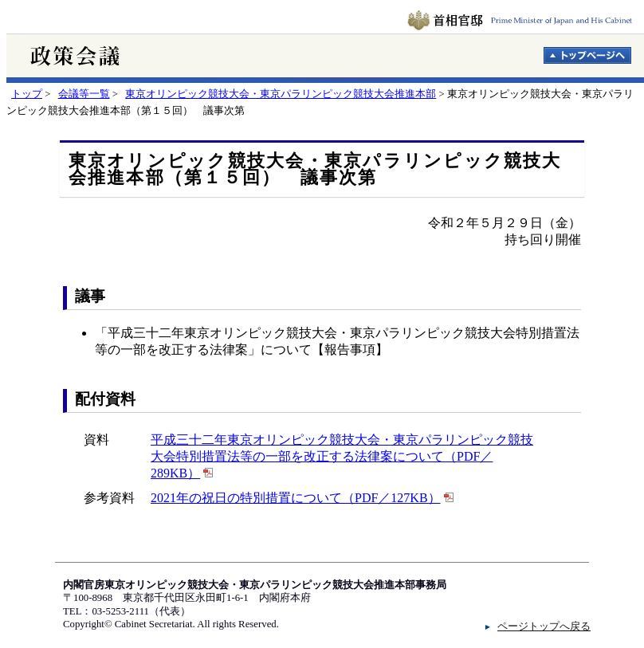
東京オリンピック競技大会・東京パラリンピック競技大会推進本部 (281, 94)
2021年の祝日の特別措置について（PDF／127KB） (296, 498)
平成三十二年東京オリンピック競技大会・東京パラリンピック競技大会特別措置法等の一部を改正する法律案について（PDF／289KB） (342, 456)
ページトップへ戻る (544, 626)
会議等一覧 (84, 94)
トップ (27, 94)
